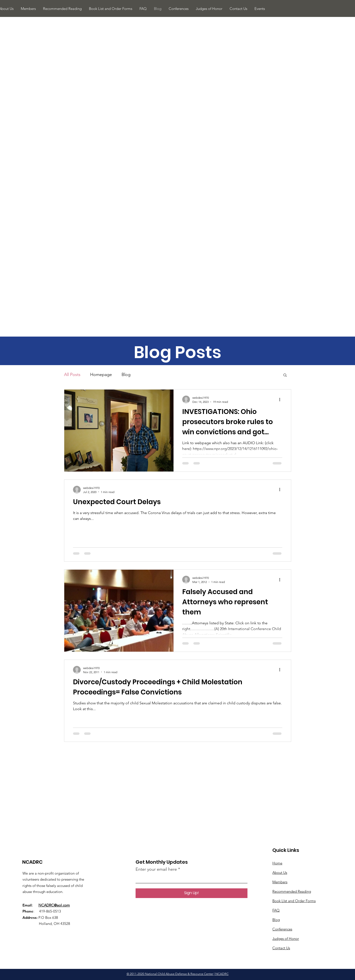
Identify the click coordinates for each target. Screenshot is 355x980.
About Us (280, 873)
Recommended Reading (292, 891)
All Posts (72, 375)
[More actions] (282, 399)
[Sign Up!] (192, 893)
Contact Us (281, 948)
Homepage (101, 375)
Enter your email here (156, 869)
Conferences (282, 929)
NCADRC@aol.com (54, 905)
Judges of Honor (286, 939)
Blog (126, 375)
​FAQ (276, 910)
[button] (285, 375)
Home (277, 863)
